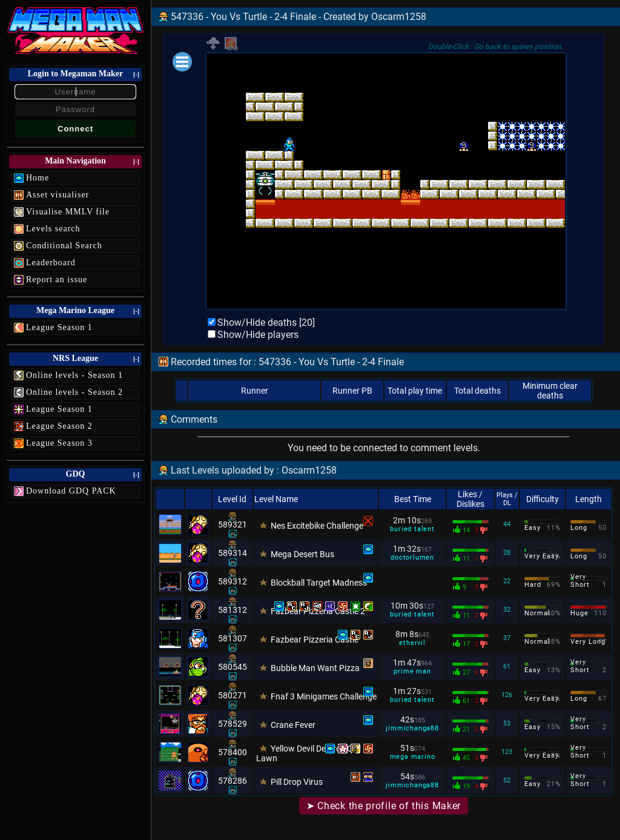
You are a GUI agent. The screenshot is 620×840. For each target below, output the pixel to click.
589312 (232, 581)
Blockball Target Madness (319, 583)
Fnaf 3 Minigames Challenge (324, 696)
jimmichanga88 (412, 728)
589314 (232, 553)
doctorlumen (412, 557)
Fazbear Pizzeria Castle (315, 640)
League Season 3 (59, 443)
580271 (232, 695)
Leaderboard (51, 263)
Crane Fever (293, 725)
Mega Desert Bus (302, 554)
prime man (412, 671)
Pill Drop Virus (297, 782)
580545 (232, 667)
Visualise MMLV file (68, 212)
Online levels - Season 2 (74, 392)
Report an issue (57, 279)
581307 (232, 638)
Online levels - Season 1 (74, 375)
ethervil (412, 643)
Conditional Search (64, 246)
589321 (232, 524)
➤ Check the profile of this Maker (384, 806)
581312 (232, 610)
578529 (232, 724)
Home (38, 178)
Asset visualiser (58, 195)
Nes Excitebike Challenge (317, 526)
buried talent (412, 529)
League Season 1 (59, 327)
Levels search (53, 229)
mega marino (413, 757)
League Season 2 (59, 426)
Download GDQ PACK (71, 491)
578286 (232, 781)
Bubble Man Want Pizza (315, 668)
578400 (232, 752)
